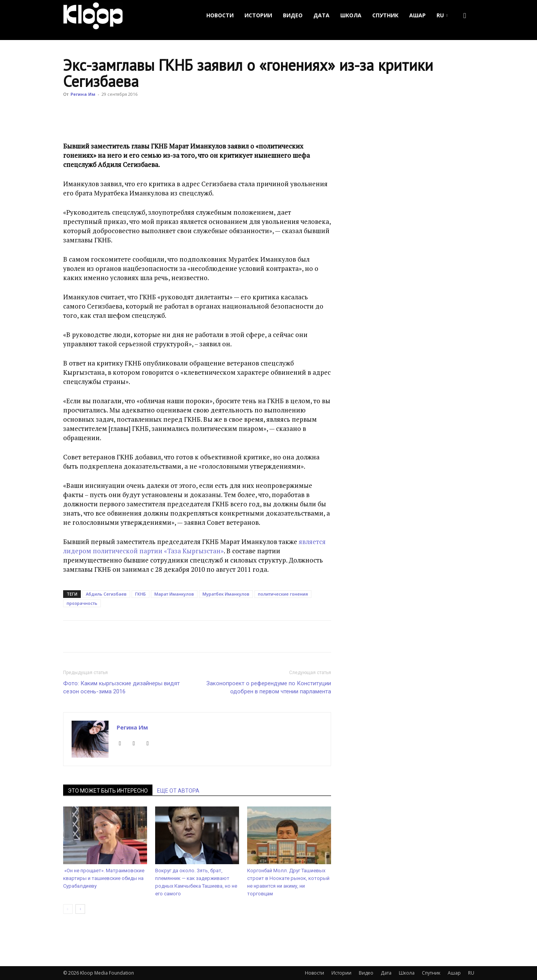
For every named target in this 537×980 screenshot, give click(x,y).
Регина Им (83, 94)
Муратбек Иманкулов (226, 594)
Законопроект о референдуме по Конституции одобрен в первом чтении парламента (269, 687)
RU (442, 15)
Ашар (417, 15)
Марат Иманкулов (174, 594)
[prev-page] (68, 909)
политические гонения (283, 594)
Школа (351, 15)
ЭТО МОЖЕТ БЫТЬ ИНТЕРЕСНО (108, 791)
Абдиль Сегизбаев (106, 594)
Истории (258, 15)
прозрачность (82, 603)
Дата (321, 15)
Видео (293, 15)
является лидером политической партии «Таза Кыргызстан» (194, 546)
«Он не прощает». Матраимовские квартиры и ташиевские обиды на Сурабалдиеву (104, 878)
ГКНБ (141, 594)
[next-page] (80, 909)
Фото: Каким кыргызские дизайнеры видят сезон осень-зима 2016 (121, 687)
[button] (465, 16)
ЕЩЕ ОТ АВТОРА (178, 791)
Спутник (385, 15)
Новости (220, 15)
